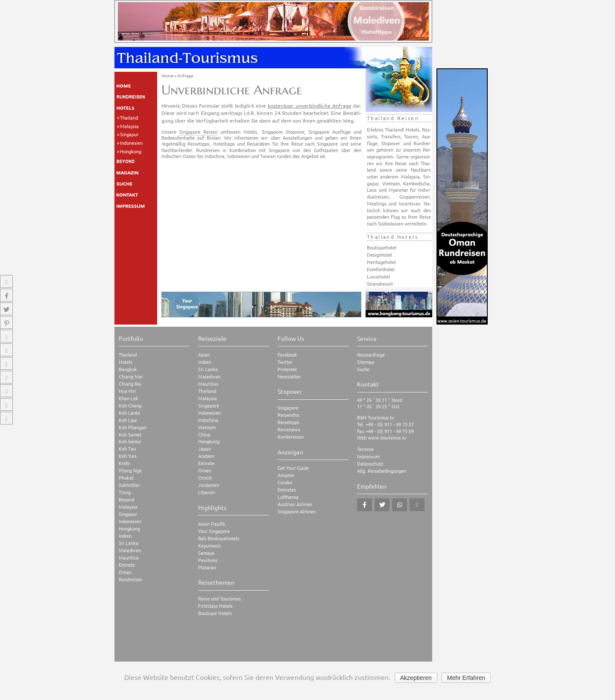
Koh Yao (127, 456)
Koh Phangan (133, 427)
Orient (205, 478)
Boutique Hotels (215, 613)
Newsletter (289, 376)
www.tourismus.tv (387, 437)
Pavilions (208, 560)
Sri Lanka (129, 543)
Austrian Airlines (295, 504)
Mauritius (129, 558)
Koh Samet (130, 435)
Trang (125, 492)
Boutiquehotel (382, 247)
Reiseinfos (288, 415)
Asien (204, 355)
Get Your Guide (293, 468)
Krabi (124, 463)
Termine (365, 449)
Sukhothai (129, 485)
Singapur (129, 134)
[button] (365, 505)
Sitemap (366, 362)
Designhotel (379, 255)
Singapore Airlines (297, 511)
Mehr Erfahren (466, 678)
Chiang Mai (131, 376)
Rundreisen (130, 579)
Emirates (287, 490)
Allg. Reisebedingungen (382, 471)
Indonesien (131, 143)
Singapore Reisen (198, 132)
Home (167, 75)
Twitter (285, 362)
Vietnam (207, 427)
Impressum (368, 456)
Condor (285, 482)
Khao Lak (129, 398)
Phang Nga (130, 470)
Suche (363, 369)
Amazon (286, 475)
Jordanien (209, 485)
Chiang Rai (130, 384)
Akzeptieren (416, 678)
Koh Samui (130, 441)
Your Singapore (214, 531)
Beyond (126, 499)
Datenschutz (370, 464)
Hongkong (131, 151)
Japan (205, 449)
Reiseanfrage (371, 355)
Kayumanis (209, 546)
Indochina (208, 420)
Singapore (209, 406)
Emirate (127, 565)
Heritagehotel (381, 262)
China (204, 435)
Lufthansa (288, 497)
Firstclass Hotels (215, 606)
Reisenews (289, 429)
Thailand (129, 117)
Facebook (287, 355)
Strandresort (380, 284)
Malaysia (129, 126)
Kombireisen (291, 437)
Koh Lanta (129, 413)
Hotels (126, 362)
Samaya (206, 553)
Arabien (206, 456)
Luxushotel (378, 276)
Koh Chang (130, 406)
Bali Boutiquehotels (219, 538)
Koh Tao (127, 449)
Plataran (207, 567)
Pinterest (287, 369)
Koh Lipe (128, 420)
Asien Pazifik (212, 524)
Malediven (130, 550)
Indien (125, 536)
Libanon (206, 492)
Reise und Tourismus (220, 599)
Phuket (126, 478)
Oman (125, 572)
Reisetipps (288, 422)
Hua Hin (127, 391)
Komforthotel (381, 269)
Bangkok (128, 369)
